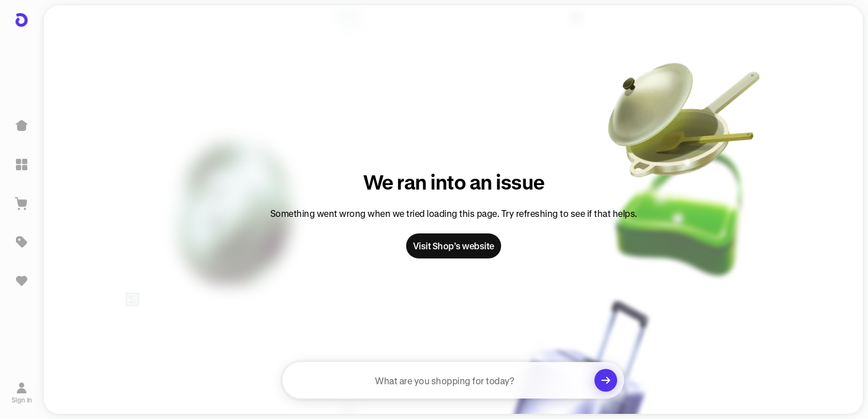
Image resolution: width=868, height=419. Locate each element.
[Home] (22, 126)
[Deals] (22, 242)
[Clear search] (606, 380)
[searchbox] (453, 380)
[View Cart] (22, 203)
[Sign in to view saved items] (22, 281)
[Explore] (22, 165)
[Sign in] (22, 392)
